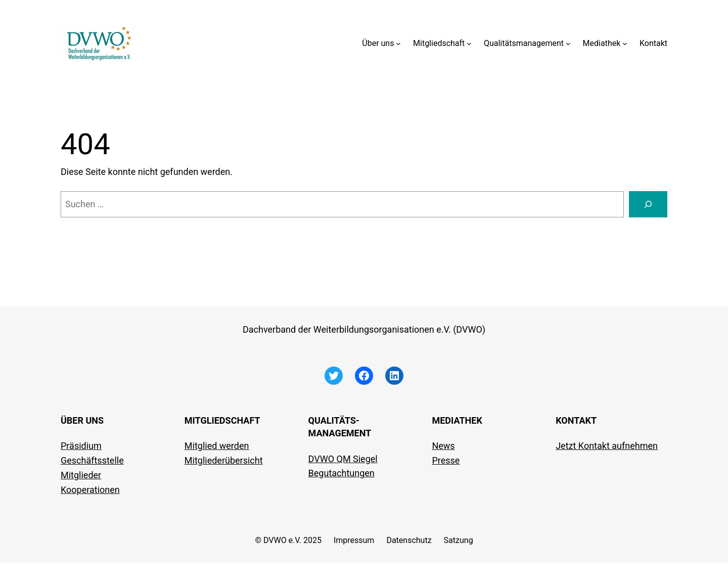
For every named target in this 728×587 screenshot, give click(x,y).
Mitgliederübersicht (224, 460)
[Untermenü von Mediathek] (625, 43)
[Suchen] (648, 204)
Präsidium (81, 446)
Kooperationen (90, 490)
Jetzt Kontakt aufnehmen (607, 446)
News (443, 446)
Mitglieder (81, 475)
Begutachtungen (342, 473)
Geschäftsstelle (92, 460)
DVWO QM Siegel (343, 459)
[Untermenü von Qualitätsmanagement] (568, 43)
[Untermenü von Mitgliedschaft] (469, 43)
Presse (446, 460)
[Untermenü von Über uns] (398, 43)
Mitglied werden (217, 446)
